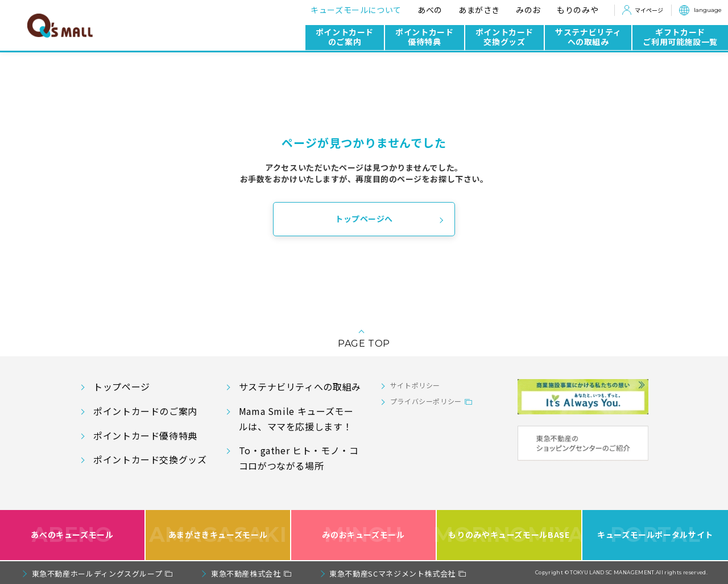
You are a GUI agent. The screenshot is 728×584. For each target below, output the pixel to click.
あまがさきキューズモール (218, 535)
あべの (430, 10)
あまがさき (479, 10)
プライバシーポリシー (426, 401)
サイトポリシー (415, 385)
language (708, 10)
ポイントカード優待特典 (424, 37)
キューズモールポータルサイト (655, 535)
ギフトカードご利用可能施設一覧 (680, 37)
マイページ (649, 10)
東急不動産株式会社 (246, 573)
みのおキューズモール (363, 535)
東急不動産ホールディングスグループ (97, 573)
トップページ (122, 386)
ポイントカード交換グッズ (504, 37)
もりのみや (578, 10)
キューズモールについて (356, 10)
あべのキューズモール (72, 535)
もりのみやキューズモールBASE (510, 535)
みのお (528, 10)
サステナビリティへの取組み (588, 37)
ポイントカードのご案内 (345, 37)
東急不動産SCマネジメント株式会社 (392, 573)
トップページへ (364, 219)
